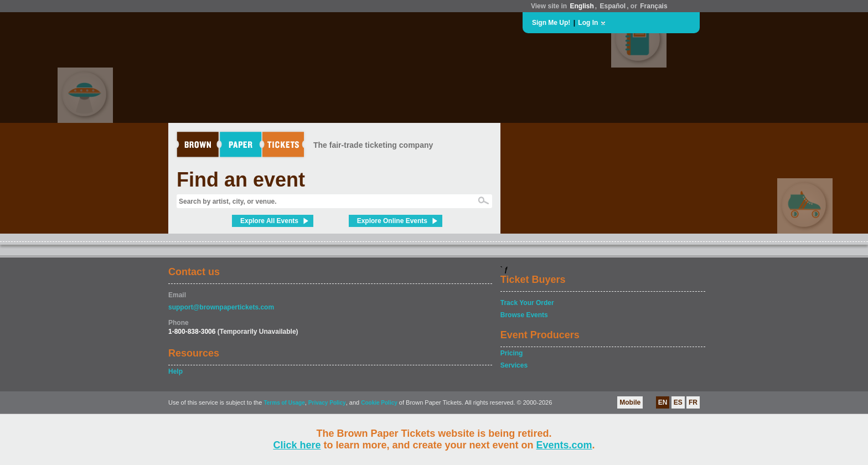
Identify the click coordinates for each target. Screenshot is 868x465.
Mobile (630, 402)
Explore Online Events (392, 221)
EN (663, 402)
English (582, 6)
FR (693, 402)
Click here (297, 445)
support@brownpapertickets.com (221, 307)
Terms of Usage (284, 403)
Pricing (512, 353)
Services (514, 365)
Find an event (241, 180)
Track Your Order (527, 303)
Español (613, 6)
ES (678, 402)
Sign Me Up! (551, 23)
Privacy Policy (327, 403)
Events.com (564, 445)
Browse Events (524, 315)
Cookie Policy (379, 403)
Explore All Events (269, 221)
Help (175, 371)
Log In (588, 23)
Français (653, 6)
